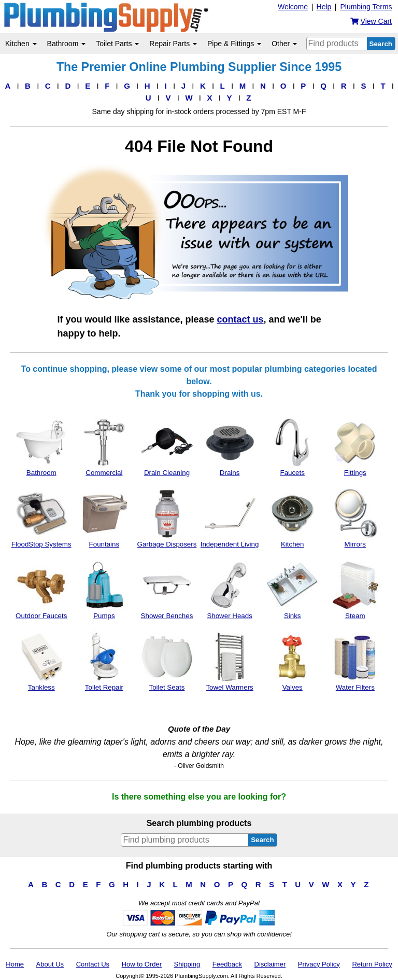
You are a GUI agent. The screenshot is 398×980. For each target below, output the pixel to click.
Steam (355, 589)
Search (381, 44)
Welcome (293, 7)
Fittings (355, 446)
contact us (240, 319)
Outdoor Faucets (41, 589)
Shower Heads (230, 589)
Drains (230, 446)
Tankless (41, 661)
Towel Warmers (230, 661)
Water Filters (355, 661)
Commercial (104, 446)
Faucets (293, 446)
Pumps (104, 589)
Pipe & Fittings (234, 44)
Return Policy (372, 964)
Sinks (293, 589)
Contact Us (93, 964)
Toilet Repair (104, 661)
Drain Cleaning (167, 446)
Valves (293, 661)
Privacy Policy (319, 964)
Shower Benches (167, 589)
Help (324, 7)
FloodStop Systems (41, 517)
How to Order (142, 964)
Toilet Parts (117, 44)
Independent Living (230, 517)
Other (284, 44)
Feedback (227, 964)
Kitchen (21, 44)
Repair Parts (173, 44)
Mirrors (355, 517)
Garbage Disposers (167, 517)
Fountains (104, 517)
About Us (50, 964)
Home (15, 964)
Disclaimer (270, 964)
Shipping (187, 964)
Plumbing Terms (366, 7)
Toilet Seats (167, 661)
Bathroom (67, 44)
